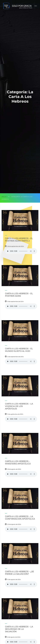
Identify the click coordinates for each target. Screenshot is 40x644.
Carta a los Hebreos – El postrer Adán (19, 295)
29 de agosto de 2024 (14, 469)
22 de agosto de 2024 (14, 524)
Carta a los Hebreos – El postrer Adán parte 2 (19, 240)
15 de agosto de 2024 (14, 579)
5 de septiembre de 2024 (15, 414)
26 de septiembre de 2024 (16, 246)
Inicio (4, 197)
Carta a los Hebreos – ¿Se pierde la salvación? (19, 573)
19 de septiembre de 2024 (15, 301)
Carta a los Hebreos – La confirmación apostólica (20, 518)
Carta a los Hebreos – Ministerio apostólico (18, 462)
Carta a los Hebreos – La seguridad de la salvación (19, 629)
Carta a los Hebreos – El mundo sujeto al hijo (19, 350)
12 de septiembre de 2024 (15, 357)
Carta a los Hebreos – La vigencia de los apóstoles (19, 406)
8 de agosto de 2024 (14, 637)
